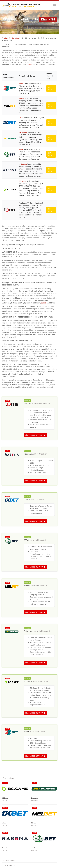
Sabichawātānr (9, 761)
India (16, 776)
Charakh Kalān (9, 716)
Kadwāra (6, 768)
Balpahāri (7, 727)
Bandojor (7, 738)
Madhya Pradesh (25, 776)
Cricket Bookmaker (10, 38)
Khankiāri (46, 255)
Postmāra (7, 750)
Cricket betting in (7, 776)
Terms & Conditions (29, 865)
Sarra (5, 742)
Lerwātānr (7, 731)
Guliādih (6, 724)
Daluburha (7, 735)
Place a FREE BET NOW (35, 286)
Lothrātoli (7, 746)
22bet (29, 65)
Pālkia (5, 764)
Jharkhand (39, 776)
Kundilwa (7, 753)
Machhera (7, 757)
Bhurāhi (6, 720)
